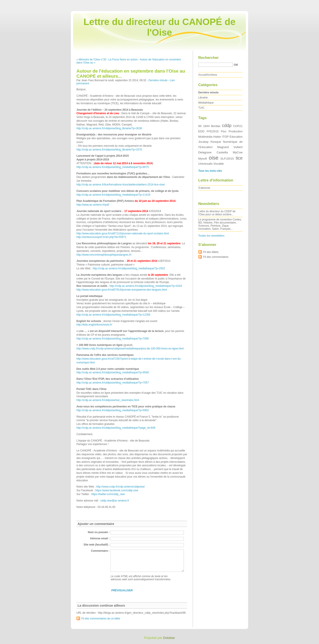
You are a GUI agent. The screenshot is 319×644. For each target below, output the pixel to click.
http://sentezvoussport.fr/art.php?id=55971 (101, 237)
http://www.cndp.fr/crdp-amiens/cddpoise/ (120, 487)
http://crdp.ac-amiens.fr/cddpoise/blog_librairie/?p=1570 (109, 150)
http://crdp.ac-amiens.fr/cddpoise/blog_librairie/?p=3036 (109, 128)
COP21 (238, 126)
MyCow (238, 152)
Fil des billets (211, 252)
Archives (212, 75)
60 (200, 126)
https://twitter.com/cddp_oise (108, 494)
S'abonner (204, 188)
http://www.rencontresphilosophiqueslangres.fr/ (104, 255)
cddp (227, 125)
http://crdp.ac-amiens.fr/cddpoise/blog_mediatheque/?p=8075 (113, 167)
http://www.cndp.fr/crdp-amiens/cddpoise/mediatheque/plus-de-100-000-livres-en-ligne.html (130, 349)
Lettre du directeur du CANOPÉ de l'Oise (159, 27)
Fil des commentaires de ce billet (101, 619)
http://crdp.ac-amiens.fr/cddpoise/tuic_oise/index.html (108, 400)
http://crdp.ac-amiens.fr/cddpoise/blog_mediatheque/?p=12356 (113, 315)
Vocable (219, 164)
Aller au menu (284, 3)
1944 (206, 126)
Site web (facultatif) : (96, 545)
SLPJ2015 (227, 159)
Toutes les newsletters (211, 236)
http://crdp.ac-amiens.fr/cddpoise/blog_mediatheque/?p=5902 (113, 410)
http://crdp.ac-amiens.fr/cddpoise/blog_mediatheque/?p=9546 (113, 372)
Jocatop (203, 142)
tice (239, 158)
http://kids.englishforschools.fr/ (94, 325)
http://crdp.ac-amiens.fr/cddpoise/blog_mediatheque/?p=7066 (113, 339)
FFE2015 (213, 131)
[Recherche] (216, 65)
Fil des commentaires (216, 257)
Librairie (203, 98)
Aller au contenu (265, 3)
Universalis (205, 164)
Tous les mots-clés (210, 171)
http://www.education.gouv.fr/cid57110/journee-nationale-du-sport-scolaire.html (123, 233)
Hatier (217, 137)
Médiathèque (206, 103)
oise (214, 158)
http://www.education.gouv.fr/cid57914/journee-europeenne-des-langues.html (122, 290)
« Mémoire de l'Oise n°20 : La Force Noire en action (107, 60)
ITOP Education (232, 137)
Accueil (203, 75)
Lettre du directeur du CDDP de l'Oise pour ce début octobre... (217, 213)
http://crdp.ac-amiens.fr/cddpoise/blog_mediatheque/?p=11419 (113, 195)
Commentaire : (100, 551)
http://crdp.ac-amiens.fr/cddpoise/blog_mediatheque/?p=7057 (113, 383)
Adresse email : (100, 538)
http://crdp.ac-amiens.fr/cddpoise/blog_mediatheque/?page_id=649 (116, 428)
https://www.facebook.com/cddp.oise (117, 490)
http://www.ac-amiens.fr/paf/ (93, 205)
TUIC (201, 108)
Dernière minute (158, 80)
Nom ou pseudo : (99, 532)
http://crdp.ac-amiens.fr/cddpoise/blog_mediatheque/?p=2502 (129, 268)
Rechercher (208, 58)
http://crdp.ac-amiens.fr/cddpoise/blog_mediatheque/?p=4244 (146, 286)
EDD (201, 131)
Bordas (216, 126)
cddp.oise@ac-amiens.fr (115, 501)
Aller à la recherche (306, 3)
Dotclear (169, 638)
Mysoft (203, 159)
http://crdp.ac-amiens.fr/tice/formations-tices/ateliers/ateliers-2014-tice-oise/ (121, 185)
